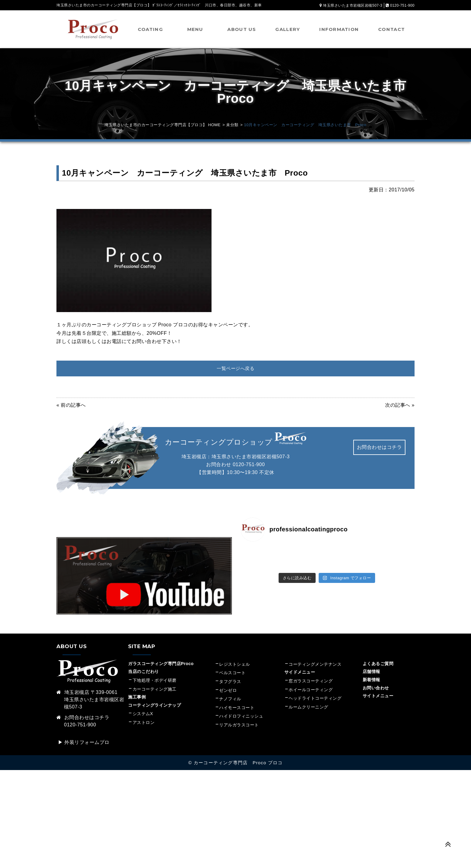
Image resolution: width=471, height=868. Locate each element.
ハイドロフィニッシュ (241, 717)
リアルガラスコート (239, 725)
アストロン (144, 723)
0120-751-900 (249, 465)
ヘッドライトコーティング (315, 698)
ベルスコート (232, 673)
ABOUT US (242, 29)
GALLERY (288, 29)
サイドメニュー (302, 673)
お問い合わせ (376, 688)
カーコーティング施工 (155, 689)
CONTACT (391, 29)
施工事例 (137, 697)
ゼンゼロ (228, 691)
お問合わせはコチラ (380, 448)
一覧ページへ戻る (235, 368)
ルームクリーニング (308, 707)
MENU (195, 29)
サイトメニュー (378, 696)
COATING (150, 29)
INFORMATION (339, 29)
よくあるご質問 (378, 664)
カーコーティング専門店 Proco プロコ (238, 763)
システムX (143, 714)
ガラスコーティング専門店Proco (161, 664)
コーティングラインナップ (154, 705)
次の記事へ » (400, 405)
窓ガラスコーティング (311, 681)
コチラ (102, 718)
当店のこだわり (144, 672)
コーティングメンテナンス (315, 664)
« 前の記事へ (71, 405)
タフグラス (230, 682)
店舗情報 (371, 672)
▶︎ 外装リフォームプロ (84, 743)
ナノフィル (230, 699)
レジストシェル (235, 664)
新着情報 (371, 680)
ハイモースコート (237, 708)
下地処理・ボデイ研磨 (155, 681)
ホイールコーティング (311, 690)
